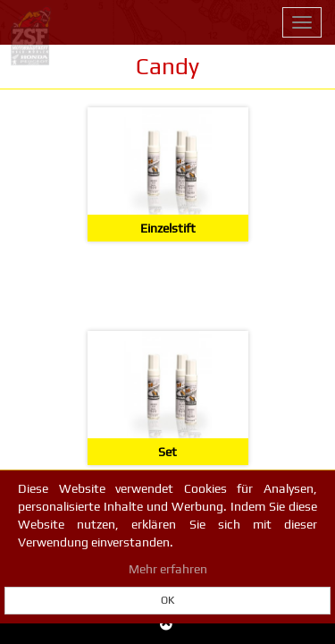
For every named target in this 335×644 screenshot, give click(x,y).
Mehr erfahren (168, 569)
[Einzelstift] (168, 174)
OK (167, 600)
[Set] (168, 398)
